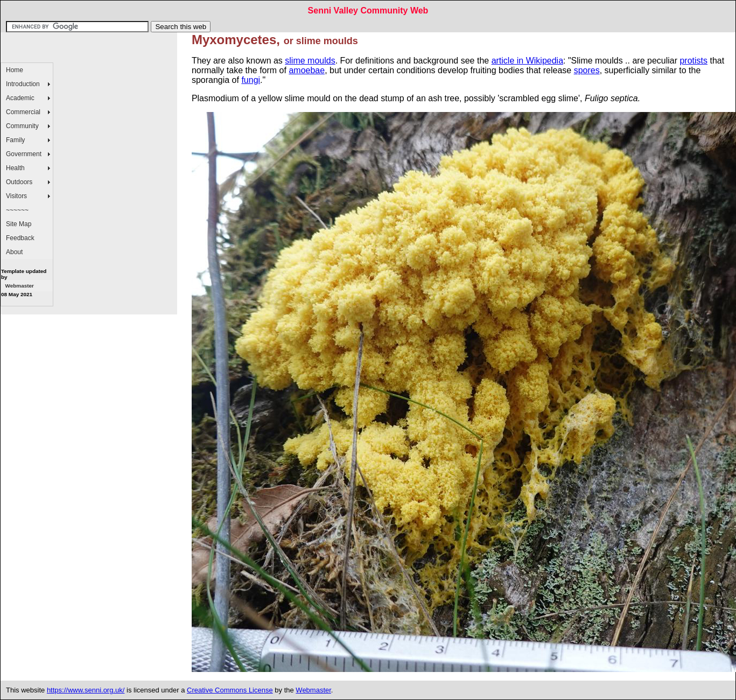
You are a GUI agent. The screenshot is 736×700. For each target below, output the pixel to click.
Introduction (23, 84)
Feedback (20, 238)
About (14, 252)
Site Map (19, 224)
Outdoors (19, 182)
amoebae (307, 70)
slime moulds (310, 61)
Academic (20, 98)
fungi (251, 80)
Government (24, 154)
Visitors (16, 196)
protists (693, 61)
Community (22, 126)
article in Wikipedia (527, 61)
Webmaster (19, 286)
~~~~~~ (17, 210)
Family (15, 140)
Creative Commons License (230, 690)
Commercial (23, 112)
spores (587, 70)
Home (15, 70)
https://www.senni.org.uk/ (86, 690)
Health (15, 168)
